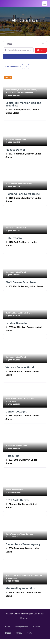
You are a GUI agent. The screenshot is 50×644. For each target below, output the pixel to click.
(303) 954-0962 (14, 448)
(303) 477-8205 (14, 316)
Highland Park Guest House (23, 194)
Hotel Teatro (14, 238)
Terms (30, 633)
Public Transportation (15, 490)
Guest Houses (24, 90)
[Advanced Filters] (25, 57)
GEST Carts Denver (17, 500)
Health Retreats (24, 575)
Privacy (19, 633)
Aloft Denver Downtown (21, 282)
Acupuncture (11, 575)
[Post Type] (25, 44)
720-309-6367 (14, 581)
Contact (37, 627)
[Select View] (26, 66)
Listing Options (22, 627)
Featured (8, 77)
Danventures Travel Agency (23, 544)
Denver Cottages (16, 411)
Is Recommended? (13, 66)
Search (42, 50)
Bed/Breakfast (11, 90)
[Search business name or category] (18, 50)
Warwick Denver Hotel (20, 367)
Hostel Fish (12, 456)
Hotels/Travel (11, 92)
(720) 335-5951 (14, 404)
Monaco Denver (15, 150)
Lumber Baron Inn (17, 323)
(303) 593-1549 (14, 186)
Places (8, 633)
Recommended (27, 92)
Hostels (9, 445)
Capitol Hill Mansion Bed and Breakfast (23, 104)
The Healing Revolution (20, 588)
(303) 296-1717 (14, 142)
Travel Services (27, 534)
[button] (45, 4)
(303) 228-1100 (14, 231)
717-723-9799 (14, 537)
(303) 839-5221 (14, 95)
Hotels (33, 90)
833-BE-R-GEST (15, 493)
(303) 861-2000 (14, 360)
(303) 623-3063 (14, 275)
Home (8, 627)
